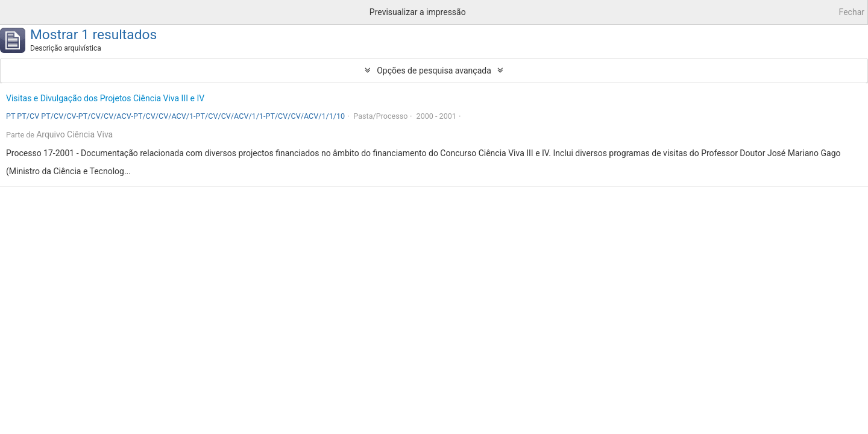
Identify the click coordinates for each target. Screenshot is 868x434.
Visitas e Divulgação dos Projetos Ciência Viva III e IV (105, 98)
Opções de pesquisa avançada (434, 71)
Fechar (852, 12)
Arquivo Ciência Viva (74, 134)
